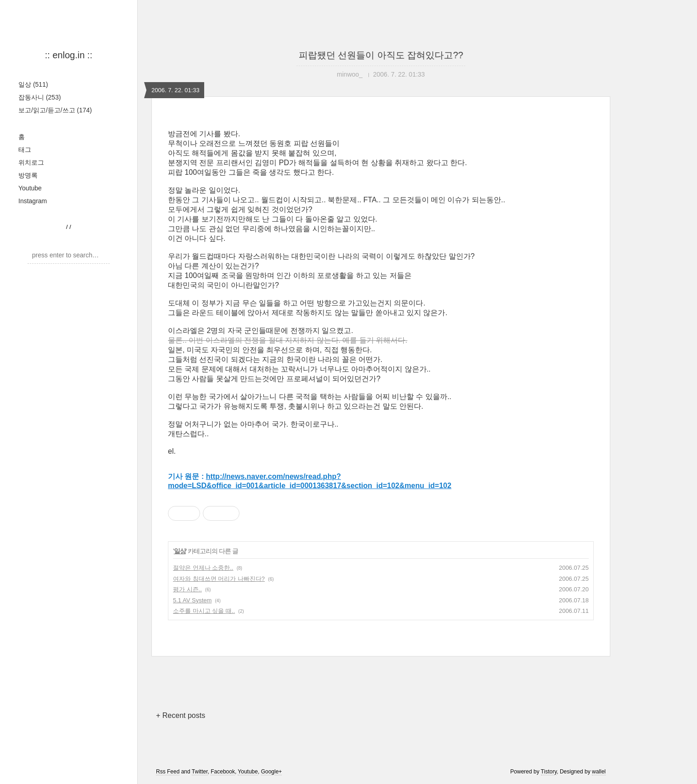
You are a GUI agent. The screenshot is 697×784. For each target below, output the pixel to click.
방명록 (28, 175)
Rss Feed (168, 772)
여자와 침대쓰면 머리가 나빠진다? (219, 579)
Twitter (200, 772)
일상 (33, 84)
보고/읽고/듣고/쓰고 (55, 110)
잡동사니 (40, 97)
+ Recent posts (181, 715)
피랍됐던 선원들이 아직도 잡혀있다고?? (381, 55)
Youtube (30, 188)
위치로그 (31, 162)
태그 (25, 150)
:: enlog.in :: (69, 55)
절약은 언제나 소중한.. (203, 568)
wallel (599, 772)
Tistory (549, 772)
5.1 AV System (192, 600)
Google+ (272, 772)
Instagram (33, 201)
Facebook (223, 772)
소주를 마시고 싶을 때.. (204, 611)
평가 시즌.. (187, 589)
